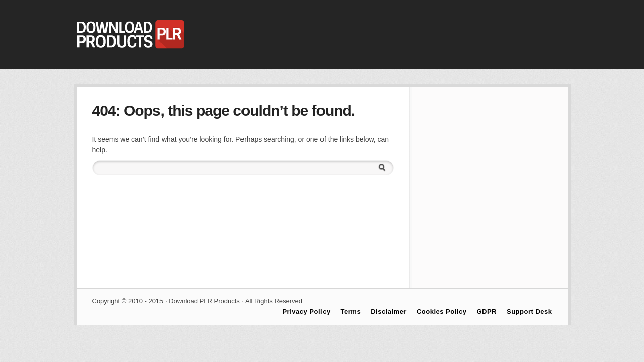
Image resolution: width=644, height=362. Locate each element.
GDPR (487, 311)
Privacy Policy (306, 311)
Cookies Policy (441, 311)
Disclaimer (389, 311)
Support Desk (530, 311)
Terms (351, 311)
